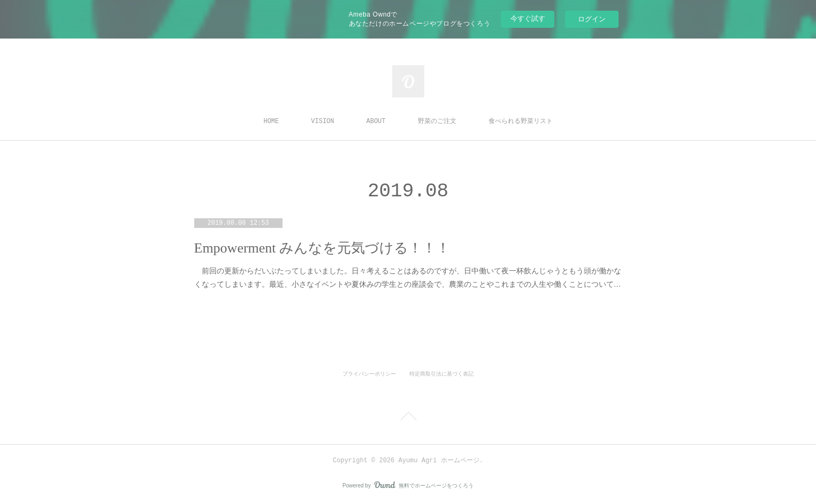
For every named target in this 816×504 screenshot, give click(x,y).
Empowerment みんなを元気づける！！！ (322, 248)
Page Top (408, 418)
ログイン (592, 19)
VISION (322, 121)
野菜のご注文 (437, 121)
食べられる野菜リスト (521, 121)
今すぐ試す (528, 18)
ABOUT (376, 121)
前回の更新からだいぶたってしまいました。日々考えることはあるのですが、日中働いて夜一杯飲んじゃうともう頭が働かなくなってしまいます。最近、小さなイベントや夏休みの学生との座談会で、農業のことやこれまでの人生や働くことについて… (408, 277)
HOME (271, 121)
